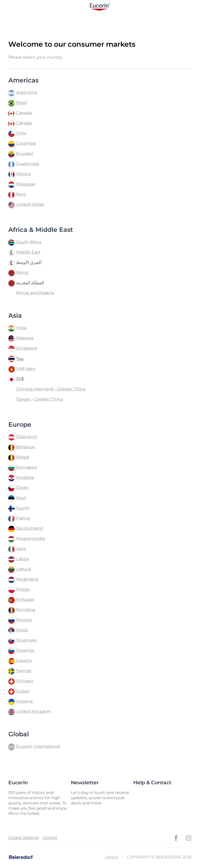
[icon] (176, 838)
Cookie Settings (23, 837)
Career (112, 857)
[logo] (100, 7)
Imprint (50, 837)
